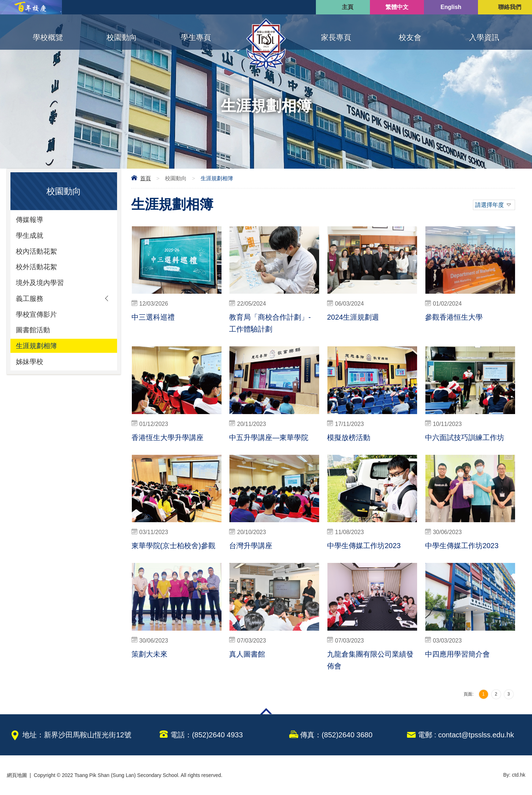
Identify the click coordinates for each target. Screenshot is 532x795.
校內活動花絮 (37, 252)
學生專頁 (196, 37)
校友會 (410, 37)
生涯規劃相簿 (37, 350)
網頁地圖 (17, 775)
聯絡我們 (510, 7)
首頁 (146, 178)
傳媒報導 (30, 220)
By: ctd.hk (514, 775)
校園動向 (122, 37)
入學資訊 (484, 37)
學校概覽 (48, 37)
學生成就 (30, 236)
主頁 (348, 7)
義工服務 (30, 301)
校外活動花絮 (37, 268)
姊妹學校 (30, 366)
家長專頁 (336, 37)
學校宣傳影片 (37, 317)
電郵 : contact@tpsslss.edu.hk (466, 735)
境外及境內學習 (41, 285)
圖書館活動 (34, 333)
